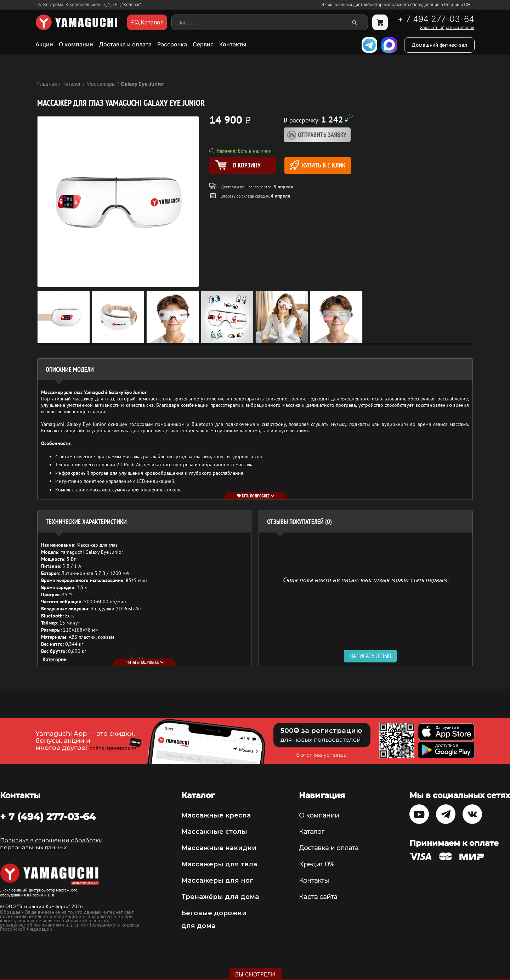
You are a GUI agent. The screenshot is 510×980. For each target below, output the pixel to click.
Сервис (203, 44)
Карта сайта (318, 897)
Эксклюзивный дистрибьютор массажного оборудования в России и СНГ (397, 5)
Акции (44, 44)
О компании (76, 44)
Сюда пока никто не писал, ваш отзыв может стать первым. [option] (366, 579)
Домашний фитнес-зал (439, 45)
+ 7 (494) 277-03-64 (48, 816)
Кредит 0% (317, 864)
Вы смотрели (255, 974)
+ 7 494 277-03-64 (436, 19)
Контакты (233, 44)
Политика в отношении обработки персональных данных (51, 844)
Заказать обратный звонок (447, 28)
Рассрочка (172, 44)
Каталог (311, 832)
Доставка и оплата (125, 44)
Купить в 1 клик (318, 165)
